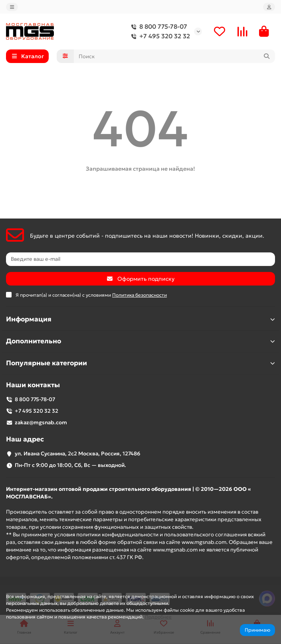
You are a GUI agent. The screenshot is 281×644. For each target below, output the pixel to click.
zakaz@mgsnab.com (41, 422)
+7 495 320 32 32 (159, 36)
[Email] (140, 259)
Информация (140, 319)
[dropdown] (12, 7)
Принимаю (257, 630)
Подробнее (158, 617)
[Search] (175, 56)
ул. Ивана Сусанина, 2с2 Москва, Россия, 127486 (78, 454)
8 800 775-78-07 (158, 27)
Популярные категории (140, 363)
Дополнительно (140, 341)
